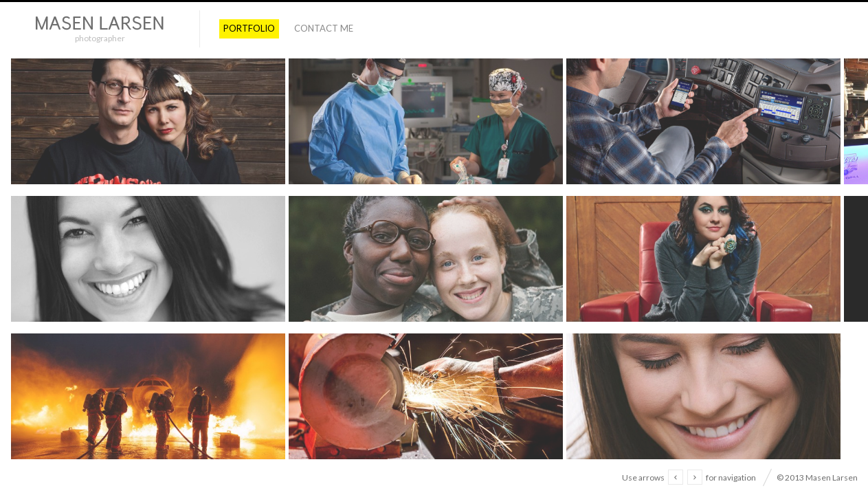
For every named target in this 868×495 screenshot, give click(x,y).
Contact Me (324, 28)
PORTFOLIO (249, 28)
